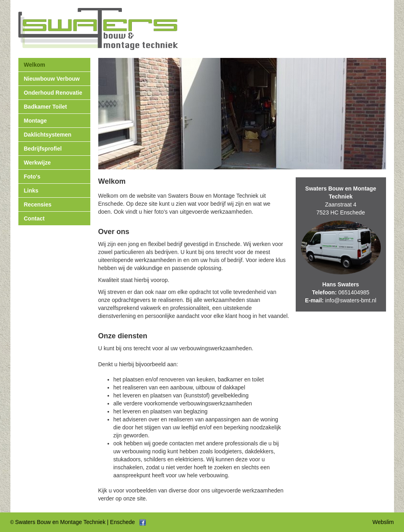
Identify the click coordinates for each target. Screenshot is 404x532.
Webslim (383, 522)
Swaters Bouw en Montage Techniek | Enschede (75, 522)
